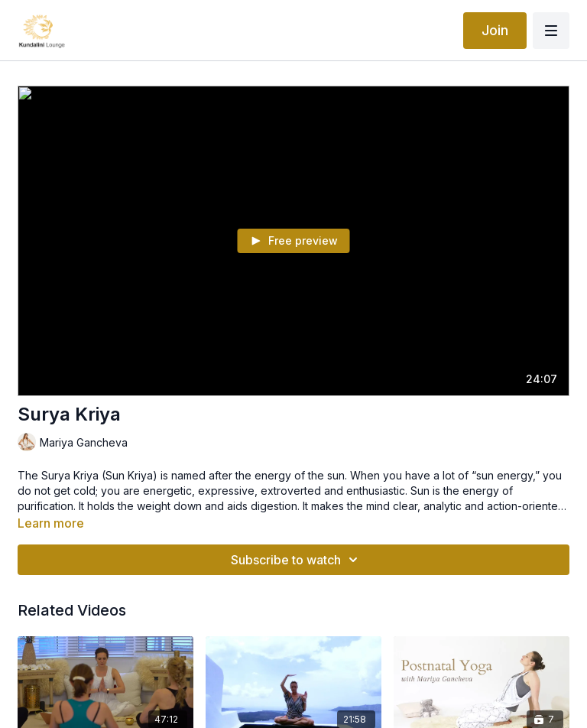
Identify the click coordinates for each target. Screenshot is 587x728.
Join (495, 30)
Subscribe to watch (297, 560)
